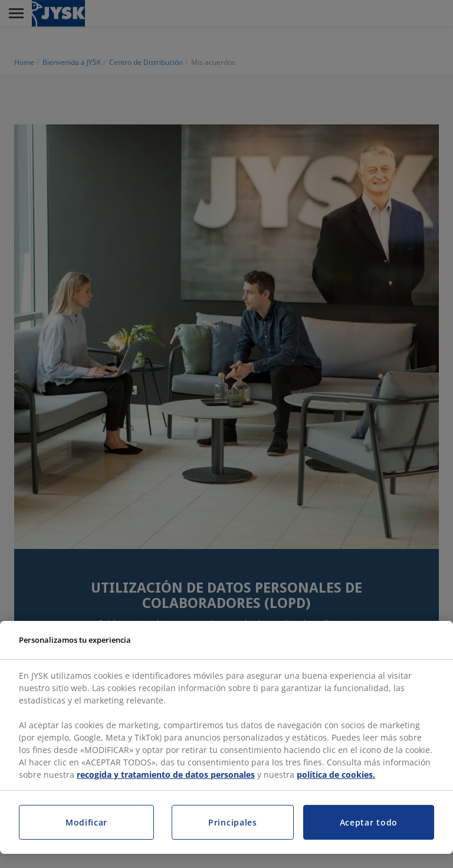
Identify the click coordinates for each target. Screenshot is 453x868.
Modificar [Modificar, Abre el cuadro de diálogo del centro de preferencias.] (86, 822)
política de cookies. (336, 775)
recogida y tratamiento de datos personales (166, 775)
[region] (226, 738)
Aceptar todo (369, 822)
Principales (233, 822)
